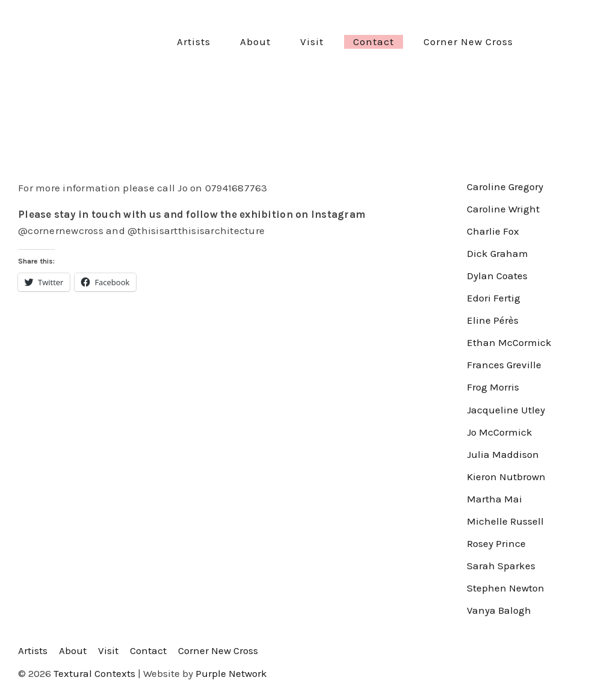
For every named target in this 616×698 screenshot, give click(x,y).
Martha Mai (494, 499)
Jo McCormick (500, 432)
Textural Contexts (94, 673)
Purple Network (231, 673)
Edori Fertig (494, 298)
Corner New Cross (468, 42)
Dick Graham (497, 253)
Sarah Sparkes (501, 566)
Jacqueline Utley (506, 410)
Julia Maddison (503, 454)
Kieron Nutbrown (506, 477)
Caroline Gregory (505, 187)
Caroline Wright (503, 209)
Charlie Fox (493, 231)
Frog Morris (493, 387)
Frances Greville (504, 365)
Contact (374, 42)
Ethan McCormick (509, 342)
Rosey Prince (496, 543)
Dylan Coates (497, 276)
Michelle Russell (505, 521)
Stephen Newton (506, 588)
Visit (312, 42)
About (255, 42)
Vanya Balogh (499, 610)
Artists (194, 42)
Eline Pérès (493, 320)
